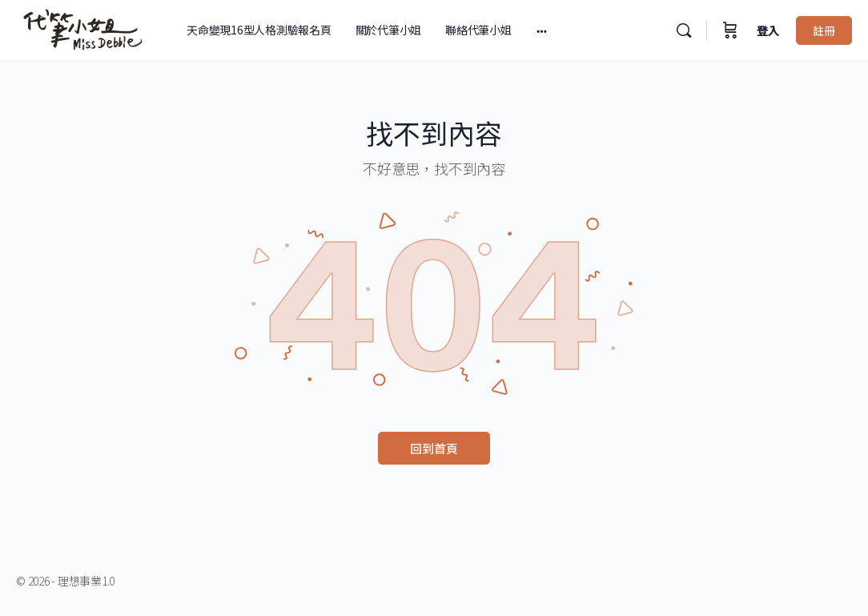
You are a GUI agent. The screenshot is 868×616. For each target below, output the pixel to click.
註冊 (824, 30)
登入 (768, 30)
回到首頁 (434, 448)
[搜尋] (684, 30)
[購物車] (730, 30)
